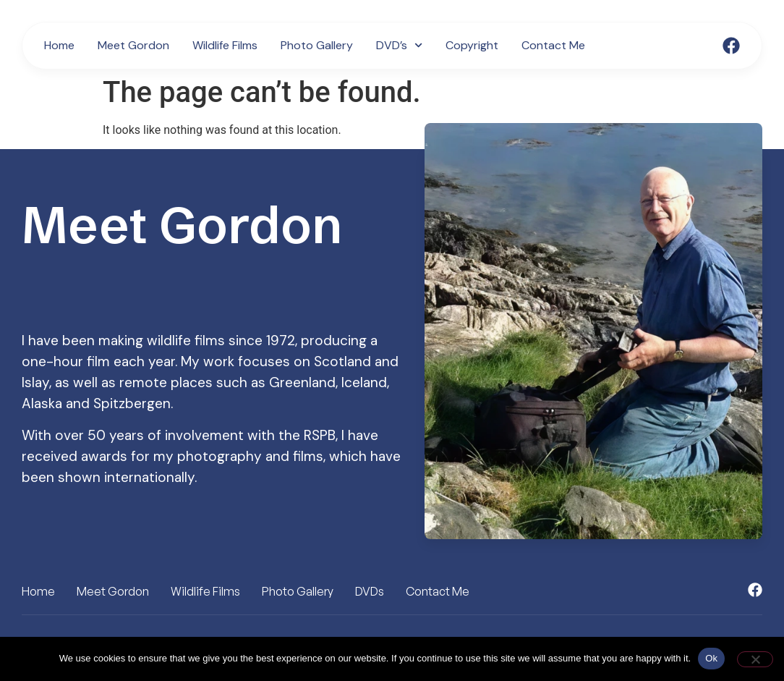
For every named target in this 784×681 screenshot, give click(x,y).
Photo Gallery (317, 45)
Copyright (472, 45)
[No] (755, 659)
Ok (711, 658)
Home (59, 45)
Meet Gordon (133, 45)
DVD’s (399, 46)
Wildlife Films (225, 45)
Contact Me (553, 45)
